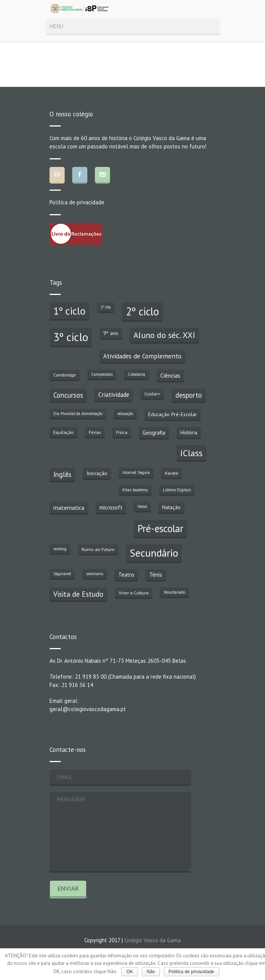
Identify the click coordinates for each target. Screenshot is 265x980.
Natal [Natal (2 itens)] (142, 506)
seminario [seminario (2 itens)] (95, 574)
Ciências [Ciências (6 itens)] (170, 375)
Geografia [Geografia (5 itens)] (154, 433)
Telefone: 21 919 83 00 (78, 677)
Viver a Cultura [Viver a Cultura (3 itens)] (134, 593)
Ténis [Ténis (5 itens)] (156, 575)
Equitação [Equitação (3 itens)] (64, 432)
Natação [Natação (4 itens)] (171, 507)
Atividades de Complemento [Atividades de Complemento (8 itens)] (142, 356)
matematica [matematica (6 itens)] (69, 508)
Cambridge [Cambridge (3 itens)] (65, 375)
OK (129, 972)
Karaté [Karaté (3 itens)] (172, 473)
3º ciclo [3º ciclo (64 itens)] (71, 337)
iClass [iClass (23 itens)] (191, 453)
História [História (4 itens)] (189, 432)
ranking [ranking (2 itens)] (60, 549)
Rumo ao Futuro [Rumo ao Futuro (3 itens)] (98, 549)
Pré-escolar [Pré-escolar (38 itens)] (160, 528)
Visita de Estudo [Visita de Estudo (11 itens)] (78, 594)
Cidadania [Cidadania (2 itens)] (136, 374)
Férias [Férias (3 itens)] (95, 432)
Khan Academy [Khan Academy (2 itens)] (135, 490)
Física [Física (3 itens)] (122, 432)
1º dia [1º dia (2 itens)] (106, 307)
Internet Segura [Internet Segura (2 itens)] (136, 472)
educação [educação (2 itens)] (125, 414)
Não (151, 972)
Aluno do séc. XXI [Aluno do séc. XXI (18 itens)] (164, 335)
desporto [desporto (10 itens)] (189, 395)
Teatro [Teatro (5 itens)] (126, 575)
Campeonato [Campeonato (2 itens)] (102, 374)
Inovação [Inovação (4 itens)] (97, 473)
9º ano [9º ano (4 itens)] (111, 333)
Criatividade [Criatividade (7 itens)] (114, 395)
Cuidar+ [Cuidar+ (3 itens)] (152, 394)
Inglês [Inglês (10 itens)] (62, 474)
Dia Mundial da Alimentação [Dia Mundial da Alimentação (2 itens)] (78, 414)
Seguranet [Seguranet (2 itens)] (62, 574)
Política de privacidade (77, 202)
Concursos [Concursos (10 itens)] (68, 395)
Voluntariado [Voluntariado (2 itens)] (174, 592)
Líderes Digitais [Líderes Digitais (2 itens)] (177, 490)
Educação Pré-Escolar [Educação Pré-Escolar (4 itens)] (173, 414)
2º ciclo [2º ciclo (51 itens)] (143, 311)
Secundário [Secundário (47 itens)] (154, 553)
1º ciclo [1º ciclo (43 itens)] (69, 311)
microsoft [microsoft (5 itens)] (111, 507)
